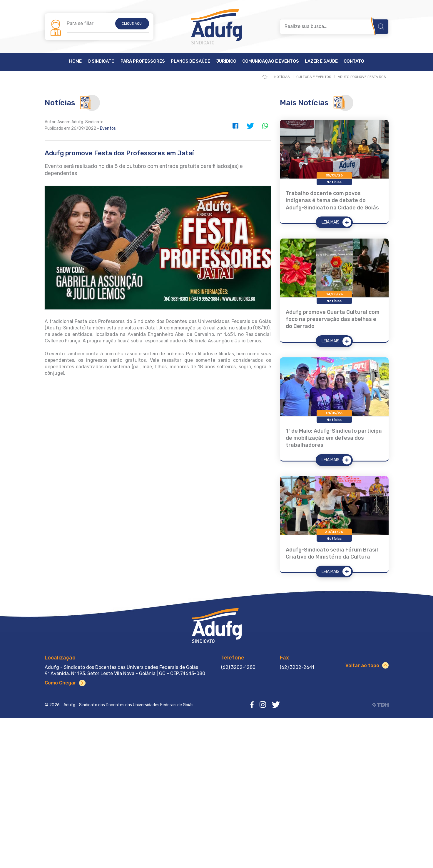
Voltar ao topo (362, 665)
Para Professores (143, 61)
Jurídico (226, 61)
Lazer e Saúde (321, 61)
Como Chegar (60, 683)
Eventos (108, 128)
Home (75, 61)
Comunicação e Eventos (271, 61)
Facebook (236, 126)
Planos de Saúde (190, 61)
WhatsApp (265, 126)
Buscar (381, 26)
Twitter (250, 126)
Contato (354, 61)
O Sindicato (101, 61)
